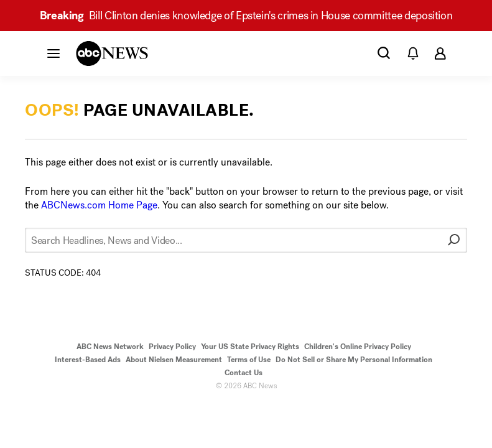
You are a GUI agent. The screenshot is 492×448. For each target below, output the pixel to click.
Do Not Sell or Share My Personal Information (354, 360)
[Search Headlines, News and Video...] (246, 240)
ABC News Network (110, 347)
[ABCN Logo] (112, 54)
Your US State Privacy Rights (250, 347)
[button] (53, 53)
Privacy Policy (172, 347)
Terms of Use (249, 360)
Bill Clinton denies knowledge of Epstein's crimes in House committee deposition (246, 16)
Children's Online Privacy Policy (358, 347)
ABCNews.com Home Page (99, 205)
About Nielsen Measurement (174, 360)
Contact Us (244, 373)
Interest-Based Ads (88, 360)
